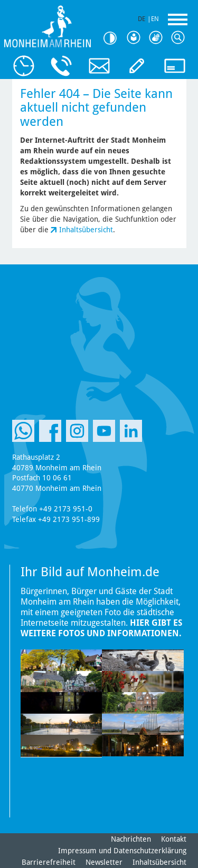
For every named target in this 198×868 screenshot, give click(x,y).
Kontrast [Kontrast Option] (114, 38)
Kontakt (174, 839)
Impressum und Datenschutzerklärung (122, 851)
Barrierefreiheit (49, 862)
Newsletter (104, 862)
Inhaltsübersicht (86, 230)
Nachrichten (131, 839)
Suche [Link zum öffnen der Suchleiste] (180, 38)
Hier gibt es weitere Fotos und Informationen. (101, 628)
